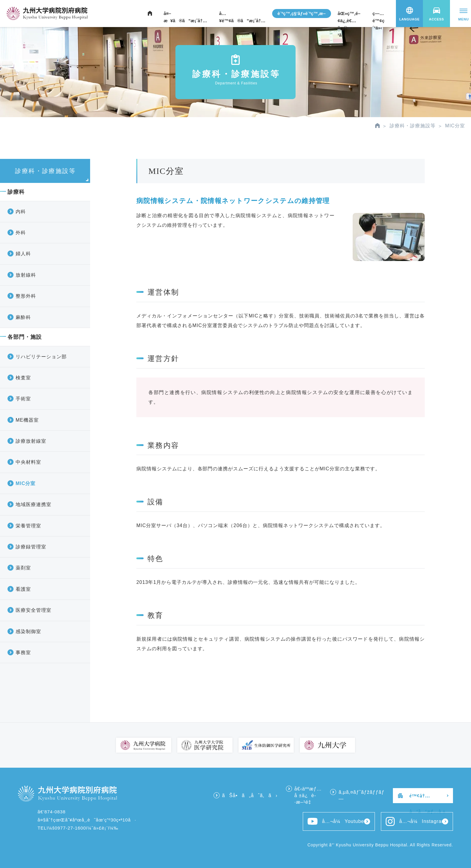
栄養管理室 (28, 526)
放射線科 (26, 275)
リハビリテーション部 (41, 357)
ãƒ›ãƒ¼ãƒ (150, 14)
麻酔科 (23, 317)
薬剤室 (23, 568)
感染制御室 (28, 631)
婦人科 (23, 254)
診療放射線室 (31, 441)
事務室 (23, 653)
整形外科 (26, 296)
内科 (21, 212)
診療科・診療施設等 (413, 126)
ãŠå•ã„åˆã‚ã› (250, 795)
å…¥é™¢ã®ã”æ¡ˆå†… (242, 14)
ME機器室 (27, 420)
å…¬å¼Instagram (416, 821)
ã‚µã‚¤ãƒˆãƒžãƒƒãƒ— (362, 795)
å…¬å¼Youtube (336, 821)
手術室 (23, 399)
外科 (21, 233)
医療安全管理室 (33, 610)
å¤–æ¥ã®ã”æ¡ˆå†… (185, 14)
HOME (377, 126)
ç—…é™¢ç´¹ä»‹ (378, 14)
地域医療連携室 (33, 504)
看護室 (23, 589)
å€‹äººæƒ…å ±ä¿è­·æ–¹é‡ (308, 795)
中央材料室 (28, 462)
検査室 (23, 378)
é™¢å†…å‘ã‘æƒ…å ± (428, 798)
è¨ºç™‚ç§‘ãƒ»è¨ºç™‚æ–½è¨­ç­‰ (302, 14)
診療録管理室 (31, 547)
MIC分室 (26, 483)
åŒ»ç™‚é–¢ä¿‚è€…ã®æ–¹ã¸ (349, 14)
